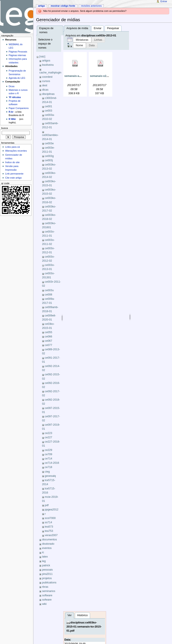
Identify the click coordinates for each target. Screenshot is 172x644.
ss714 (48, 522)
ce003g (49, 156)
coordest (47, 77)
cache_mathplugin (50, 73)
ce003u (49, 290)
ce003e (49, 143)
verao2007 (51, 535)
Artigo (42, 6)
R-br (11, 112)
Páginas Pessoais (18, 52)
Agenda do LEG (17, 78)
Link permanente (14, 174)
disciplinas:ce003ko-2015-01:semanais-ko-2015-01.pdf (84, 627)
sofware (47, 600)
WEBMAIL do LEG (16, 46)
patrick (46, 565)
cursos (46, 81)
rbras (45, 587)
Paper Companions (19, 108)
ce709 (48, 454)
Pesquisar (113, 28)
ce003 (48, 111)
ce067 (48, 341)
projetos (47, 578)
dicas (45, 90)
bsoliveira (48, 65)
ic (43, 552)
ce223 (48, 433)
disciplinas (48, 94)
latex (45, 557)
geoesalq (50, 476)
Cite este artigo (13, 178)
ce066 (48, 337)
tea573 (49, 527)
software (47, 595)
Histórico (82, 615)
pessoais (47, 570)
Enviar (98, 28)
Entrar (164, 1)
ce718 (48, 467)
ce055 (48, 332)
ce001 (48, 106)
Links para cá (12, 147)
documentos (50, 540)
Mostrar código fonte (63, 6)
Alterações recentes (16, 151)
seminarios (49, 591)
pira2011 (47, 574)
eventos (47, 548)
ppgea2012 (52, 510)
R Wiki (12, 119)
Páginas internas (17, 55)
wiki (44, 604)
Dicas (12, 86)
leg (44, 561)
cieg (47, 472)
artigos (46, 61)
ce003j (49, 160)
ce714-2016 (52, 463)
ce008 (48, 295)
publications (49, 583)
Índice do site (12, 162)
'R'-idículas (15, 97)
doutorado (48, 544)
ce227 (48, 437)
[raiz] (42, 57)
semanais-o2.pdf (101, 76)
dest (45, 85)
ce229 (48, 450)
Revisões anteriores (91, 6)
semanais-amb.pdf (76, 76)
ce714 (48, 459)
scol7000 (50, 518)
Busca (5, 128)
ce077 (48, 345)
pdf (47, 505)
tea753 (49, 531)
